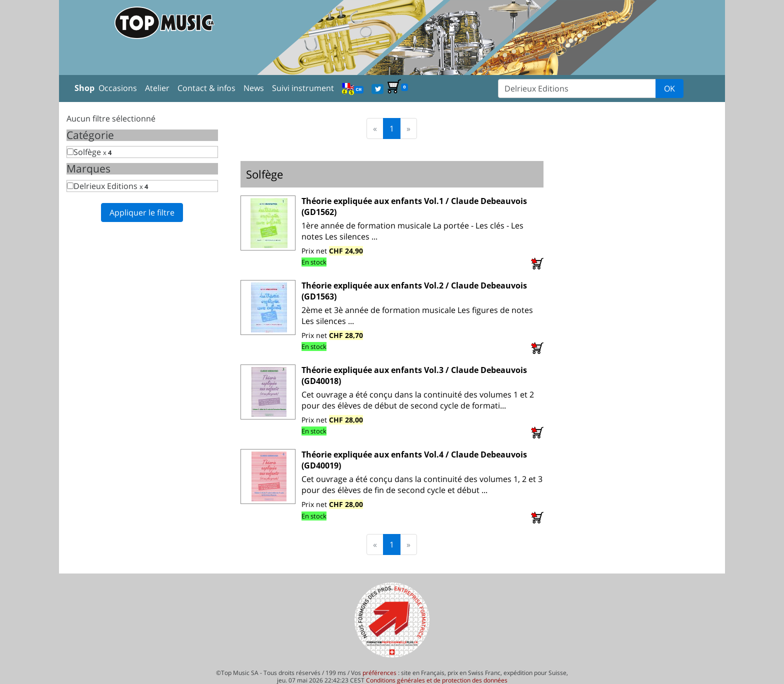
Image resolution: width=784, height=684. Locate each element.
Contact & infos (206, 88)
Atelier (157, 88)
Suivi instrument (303, 88)
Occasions (118, 88)
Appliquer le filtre (142, 212)
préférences (379, 673)
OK (669, 88)
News (254, 88)
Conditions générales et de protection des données (437, 680)
